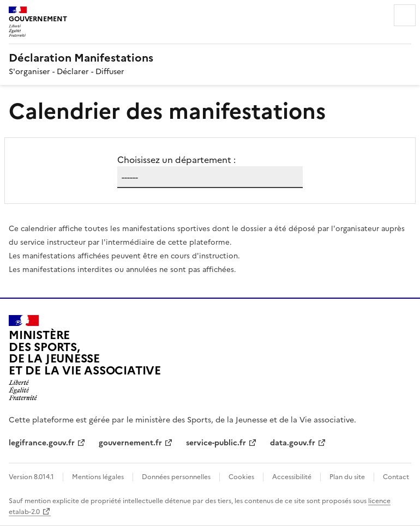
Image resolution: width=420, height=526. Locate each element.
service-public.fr (216, 443)
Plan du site (347, 477)
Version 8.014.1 (31, 477)
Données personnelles (176, 477)
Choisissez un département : (176, 160)
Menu (405, 15)
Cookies (241, 477)
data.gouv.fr (293, 443)
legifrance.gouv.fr (42, 443)
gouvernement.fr (130, 443)
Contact (396, 477)
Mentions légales (98, 477)
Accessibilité (292, 477)
